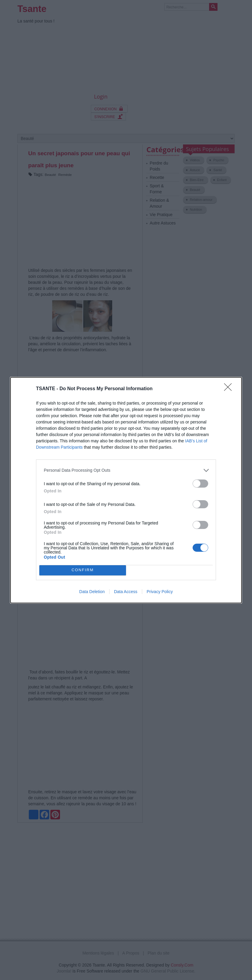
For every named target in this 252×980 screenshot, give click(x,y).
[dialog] (126, 490)
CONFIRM (83, 570)
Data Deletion (92, 592)
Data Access (126, 592)
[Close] (230, 389)
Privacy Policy (160, 592)
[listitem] (126, 470)
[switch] (200, 484)
